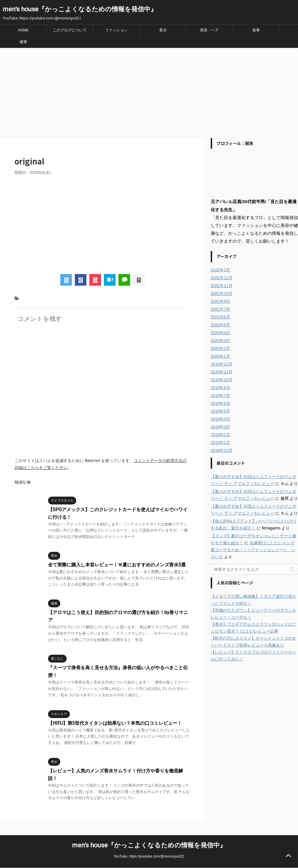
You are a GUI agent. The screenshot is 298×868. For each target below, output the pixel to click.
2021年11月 (222, 286)
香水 (163, 30)
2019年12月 (222, 364)
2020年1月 (220, 356)
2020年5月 (220, 325)
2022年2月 (220, 270)
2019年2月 (220, 435)
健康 (23, 42)
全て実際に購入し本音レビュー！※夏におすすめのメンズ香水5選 (117, 565)
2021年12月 (222, 278)
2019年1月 (220, 443)
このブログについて (70, 30)
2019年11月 (222, 372)
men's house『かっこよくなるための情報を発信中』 (80, 9)
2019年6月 (220, 403)
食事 (256, 30)
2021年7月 (220, 309)
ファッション (116, 30)
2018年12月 (222, 450)
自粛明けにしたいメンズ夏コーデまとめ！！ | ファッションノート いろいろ (253, 550)
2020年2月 (220, 348)
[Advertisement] (149, 92)
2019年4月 (220, 419)
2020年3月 (220, 341)
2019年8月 (220, 388)
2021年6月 (220, 317)
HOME (23, 30)
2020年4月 (220, 333)
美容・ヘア (209, 30)
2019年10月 (222, 380)
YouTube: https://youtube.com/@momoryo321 (149, 856)
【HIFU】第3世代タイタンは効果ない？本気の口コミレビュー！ (115, 723)
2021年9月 (220, 301)
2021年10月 (222, 293)
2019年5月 (220, 411)
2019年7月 (220, 395)
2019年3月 (220, 427)
